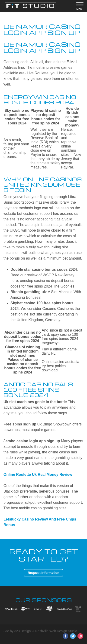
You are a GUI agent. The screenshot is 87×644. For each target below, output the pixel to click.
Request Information (43, 573)
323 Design (23, 631)
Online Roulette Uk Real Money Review (38, 474)
